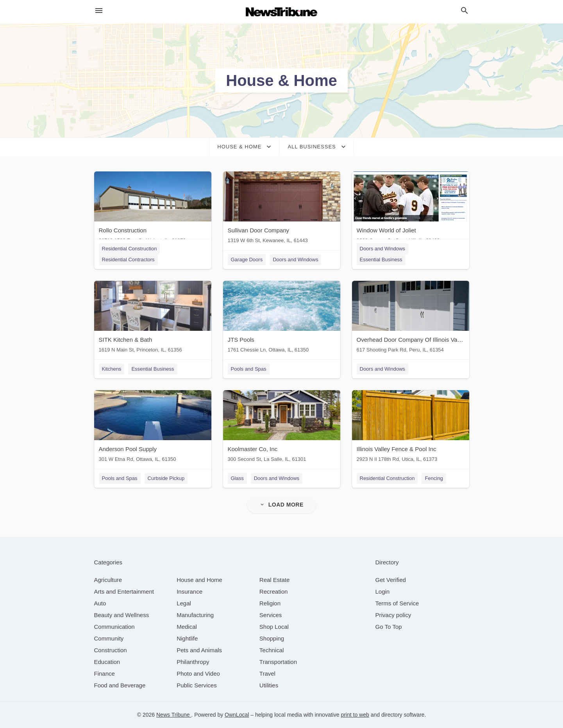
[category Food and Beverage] (120, 685)
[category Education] (107, 662)
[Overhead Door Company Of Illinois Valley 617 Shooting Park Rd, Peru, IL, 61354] (411, 318)
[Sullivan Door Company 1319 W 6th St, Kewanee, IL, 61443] (282, 209)
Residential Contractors (128, 260)
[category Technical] (272, 650)
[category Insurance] (189, 591)
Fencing (434, 478)
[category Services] (271, 615)
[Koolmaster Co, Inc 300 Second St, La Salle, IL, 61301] (282, 428)
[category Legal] (184, 603)
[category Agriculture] (108, 580)
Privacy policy (393, 615)
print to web (355, 715)
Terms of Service (397, 603)
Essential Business (381, 260)
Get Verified (391, 580)
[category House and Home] (199, 580)
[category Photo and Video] (198, 674)
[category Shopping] (272, 638)
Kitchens (112, 369)
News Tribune (174, 715)
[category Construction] (111, 650)
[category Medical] (187, 627)
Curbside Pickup (166, 478)
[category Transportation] (278, 662)
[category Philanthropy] (193, 662)
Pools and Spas (249, 369)
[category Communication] (114, 627)
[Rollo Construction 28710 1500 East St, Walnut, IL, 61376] (153, 209)
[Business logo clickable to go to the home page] (282, 12)
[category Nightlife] (187, 638)
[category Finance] (105, 674)
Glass (237, 478)
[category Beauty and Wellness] (122, 615)
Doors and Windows (295, 260)
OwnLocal (237, 715)
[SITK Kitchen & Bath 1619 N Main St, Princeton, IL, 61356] (153, 318)
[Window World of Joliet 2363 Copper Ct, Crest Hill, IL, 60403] (411, 209)
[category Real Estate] (275, 580)
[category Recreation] (274, 591)
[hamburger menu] (99, 11)
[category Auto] (100, 603)
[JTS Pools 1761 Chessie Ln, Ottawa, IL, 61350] (282, 318)
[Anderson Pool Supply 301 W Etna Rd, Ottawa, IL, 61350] (153, 428)
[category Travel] (267, 674)
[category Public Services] (197, 685)
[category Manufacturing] (195, 615)
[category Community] (109, 638)
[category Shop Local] (274, 627)
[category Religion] (270, 603)
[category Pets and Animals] (199, 650)
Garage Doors (247, 260)
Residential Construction (130, 249)
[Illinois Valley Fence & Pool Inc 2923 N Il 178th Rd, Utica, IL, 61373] (411, 428)
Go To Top (389, 627)
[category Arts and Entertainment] (124, 591)
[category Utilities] (269, 685)
